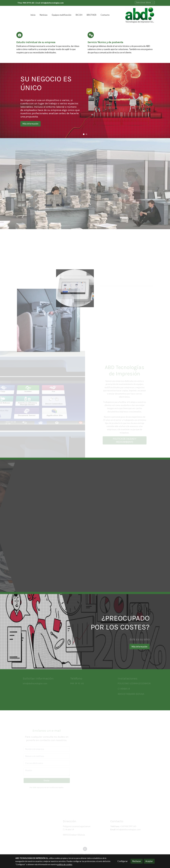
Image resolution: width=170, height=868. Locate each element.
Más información (30, 124)
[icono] (19, 35)
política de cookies (65, 864)
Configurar (123, 861)
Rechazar (137, 861)
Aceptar (149, 861)
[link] (140, 15)
